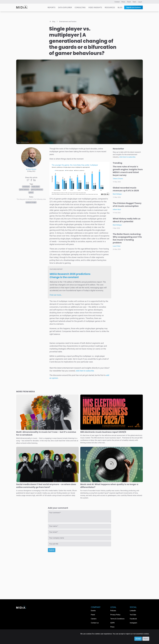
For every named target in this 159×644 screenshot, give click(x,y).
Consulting (80, 7)
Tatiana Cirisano (118, 179)
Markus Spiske (25, 142)
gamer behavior (24, 190)
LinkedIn (133, 611)
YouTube (133, 615)
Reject (146, 639)
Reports (51, 7)
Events (93, 611)
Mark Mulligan (117, 194)
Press (123, 2)
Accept (138, 639)
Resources (110, 7)
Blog (120, 7)
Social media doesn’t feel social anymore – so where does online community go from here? (46, 486)
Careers (94, 619)
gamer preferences (37, 190)
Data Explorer (65, 7)
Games (31, 193)
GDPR (112, 623)
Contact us (95, 623)
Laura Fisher (117, 246)
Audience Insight (31, 202)
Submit (52, 550)
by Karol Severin (31, 169)
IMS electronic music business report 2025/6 (103, 432)
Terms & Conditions (117, 619)
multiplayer (26, 187)
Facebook (133, 619)
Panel (129, 2)
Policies (113, 611)
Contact (117, 2)
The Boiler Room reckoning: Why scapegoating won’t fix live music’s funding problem (127, 238)
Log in (140, 2)
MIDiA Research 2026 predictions (70, 276)
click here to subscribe (85, 371)
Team (134, 2)
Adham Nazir (117, 209)
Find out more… (56, 295)
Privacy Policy (115, 615)
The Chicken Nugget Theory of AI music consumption (127, 205)
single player (36, 187)
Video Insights (95, 7)
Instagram (133, 623)
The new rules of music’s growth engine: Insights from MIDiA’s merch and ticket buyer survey (128, 171)
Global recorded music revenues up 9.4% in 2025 (126, 189)
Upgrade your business (133, 7)
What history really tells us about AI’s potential (127, 220)
